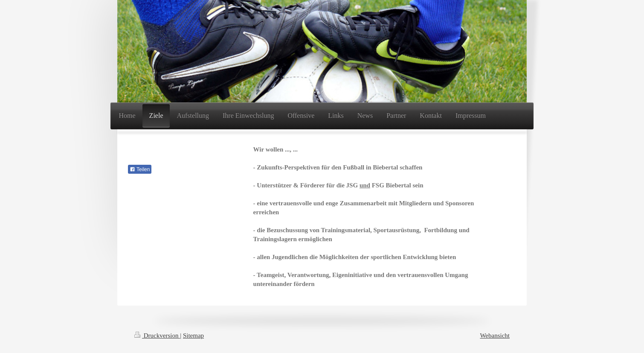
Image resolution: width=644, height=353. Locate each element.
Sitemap (193, 335)
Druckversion (157, 335)
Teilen (140, 169)
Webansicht (495, 335)
